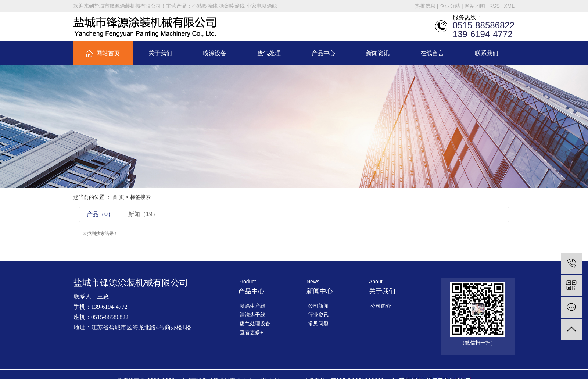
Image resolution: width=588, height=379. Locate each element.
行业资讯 (318, 315)
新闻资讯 (378, 53)
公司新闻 (318, 306)
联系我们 (487, 53)
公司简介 (381, 306)
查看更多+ (251, 332)
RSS (494, 6)
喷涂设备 (215, 53)
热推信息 (425, 6)
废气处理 (269, 53)
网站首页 (108, 53)
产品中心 (323, 53)
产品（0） (100, 214)
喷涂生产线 (252, 306)
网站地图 (475, 6)
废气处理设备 (255, 323)
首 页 (118, 197)
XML (509, 6)
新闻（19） (143, 214)
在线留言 (432, 53)
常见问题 (318, 323)
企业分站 (450, 6)
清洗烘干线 (252, 315)
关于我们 (160, 53)
